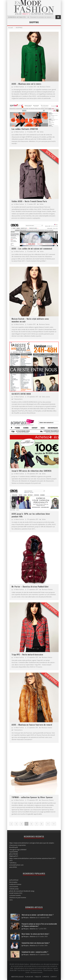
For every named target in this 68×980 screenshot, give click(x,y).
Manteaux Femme (45, 87)
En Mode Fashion (19, 87)
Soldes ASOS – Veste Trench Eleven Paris (29, 201)
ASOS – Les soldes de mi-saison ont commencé (32, 249)
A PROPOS (46, 977)
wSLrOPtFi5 (13, 867)
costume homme (15, 895)
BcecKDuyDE (14, 847)
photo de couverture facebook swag (22, 891)
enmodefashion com (16, 865)
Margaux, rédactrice (30, 917)
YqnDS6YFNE (14, 852)
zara (11, 900)
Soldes (42, 132)
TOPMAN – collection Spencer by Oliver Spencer (32, 797)
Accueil (11, 28)
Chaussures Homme (48, 800)
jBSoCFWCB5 (14, 854)
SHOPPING (19, 28)
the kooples (13, 882)
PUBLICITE (38, 977)
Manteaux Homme (47, 589)
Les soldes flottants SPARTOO (25, 129)
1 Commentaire (18, 399)
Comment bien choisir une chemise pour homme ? (36, 943)
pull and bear (14, 880)
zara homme (14, 887)
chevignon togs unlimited (18, 850)
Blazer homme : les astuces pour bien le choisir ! (35, 934)
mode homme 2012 (16, 893)
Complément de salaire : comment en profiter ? (35, 952)
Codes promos (46, 397)
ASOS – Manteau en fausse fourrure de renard (32, 725)
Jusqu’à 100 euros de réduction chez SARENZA (32, 471)
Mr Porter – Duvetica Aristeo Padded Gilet (30, 587)
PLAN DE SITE (29, 977)
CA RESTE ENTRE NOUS (21, 394)
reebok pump (14, 889)
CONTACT (54, 977)
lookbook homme (15, 884)
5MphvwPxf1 (14, 856)
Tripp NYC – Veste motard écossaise (27, 655)
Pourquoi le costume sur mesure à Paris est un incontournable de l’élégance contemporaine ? (39, 925)
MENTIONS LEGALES (17, 977)
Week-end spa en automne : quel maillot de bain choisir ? (38, 915)
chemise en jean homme (18, 898)
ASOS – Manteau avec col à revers (26, 84)
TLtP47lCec (13, 863)
